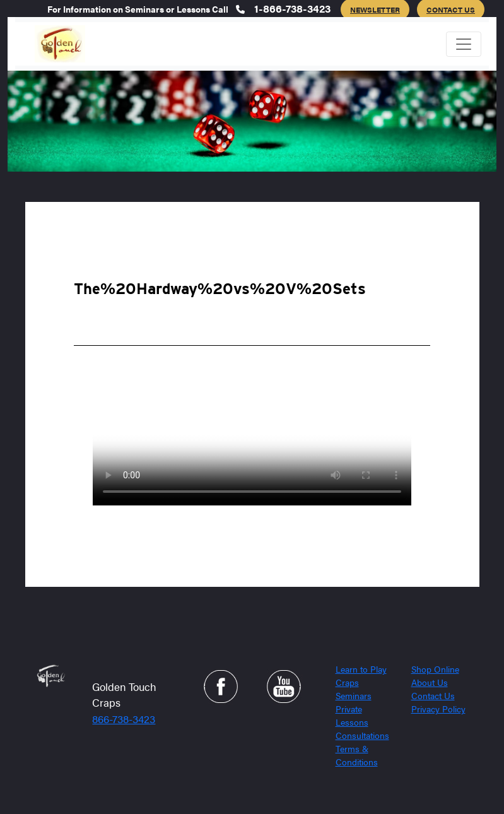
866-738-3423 (124, 719)
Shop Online (435, 669)
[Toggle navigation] (464, 44)
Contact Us (433, 695)
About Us (430, 682)
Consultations (362, 735)
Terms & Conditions (357, 755)
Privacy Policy (438, 709)
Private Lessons (352, 715)
